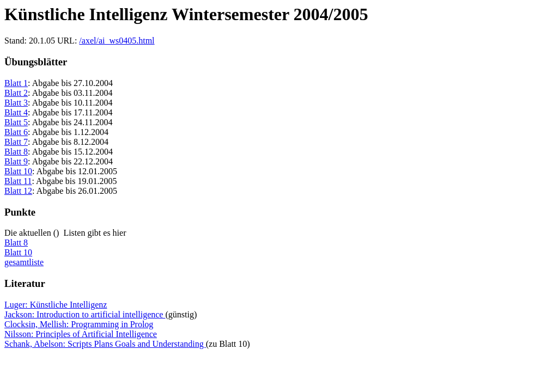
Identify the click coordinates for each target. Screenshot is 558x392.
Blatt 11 (18, 181)
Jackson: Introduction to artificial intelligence (85, 314)
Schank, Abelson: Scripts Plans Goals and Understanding (105, 344)
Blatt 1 (16, 83)
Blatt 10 (18, 171)
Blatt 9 (16, 161)
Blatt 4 (16, 112)
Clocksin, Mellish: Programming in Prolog (79, 324)
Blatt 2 (16, 93)
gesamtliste (24, 262)
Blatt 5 (16, 122)
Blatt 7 (16, 142)
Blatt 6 (16, 132)
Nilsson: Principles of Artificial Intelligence (81, 334)
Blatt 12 (18, 191)
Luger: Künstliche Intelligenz (56, 305)
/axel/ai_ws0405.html (117, 41)
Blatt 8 (16, 152)
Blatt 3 (16, 103)
